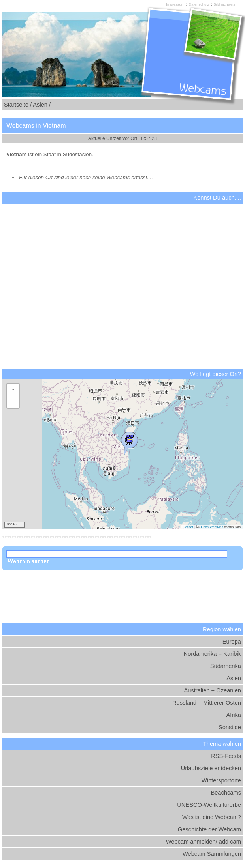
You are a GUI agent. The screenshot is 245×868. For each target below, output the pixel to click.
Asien (234, 678)
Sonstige (230, 727)
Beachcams (226, 793)
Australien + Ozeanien (212, 690)
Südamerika (226, 666)
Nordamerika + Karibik (212, 654)
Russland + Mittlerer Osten (207, 703)
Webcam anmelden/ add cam (204, 842)
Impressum (175, 4)
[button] (129, 441)
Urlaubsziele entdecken (211, 768)
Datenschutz (199, 4)
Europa (232, 642)
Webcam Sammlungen (212, 854)
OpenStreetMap (212, 527)
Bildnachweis (224, 4)
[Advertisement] (122, 276)
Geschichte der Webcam (209, 829)
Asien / (42, 105)
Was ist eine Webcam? (212, 817)
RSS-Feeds (226, 756)
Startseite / (18, 105)
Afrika (234, 715)
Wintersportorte (221, 780)
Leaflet (188, 527)
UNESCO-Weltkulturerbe (209, 805)
